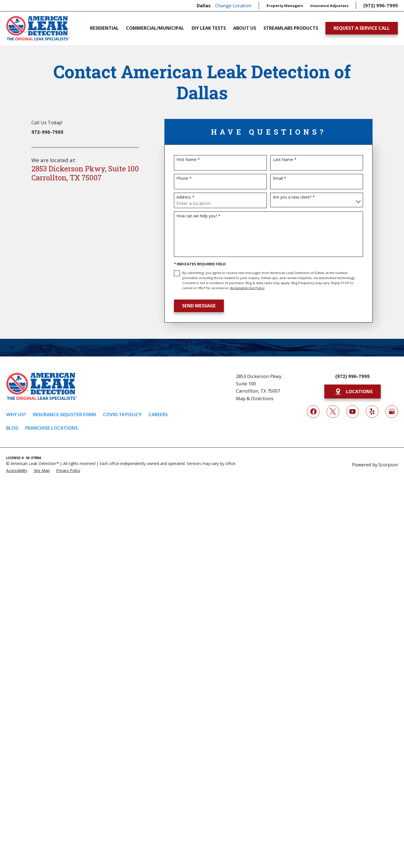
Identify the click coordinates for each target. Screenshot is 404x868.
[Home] (38, 28)
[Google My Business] (392, 412)
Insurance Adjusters (329, 6)
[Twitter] (333, 412)
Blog (12, 428)
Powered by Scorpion (375, 465)
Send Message (199, 306)
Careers (158, 414)
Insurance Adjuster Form (64, 414)
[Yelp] (372, 412)
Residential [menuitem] (104, 28)
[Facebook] (313, 412)
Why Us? (16, 414)
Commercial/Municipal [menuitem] (155, 28)
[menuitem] (17, 470)
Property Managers (285, 6)
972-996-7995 (47, 132)
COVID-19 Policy (122, 414)
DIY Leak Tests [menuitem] (209, 28)
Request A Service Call (362, 28)
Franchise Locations (51, 428)
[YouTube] (353, 412)
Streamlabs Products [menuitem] (291, 28)
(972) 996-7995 (381, 5)
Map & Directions (255, 398)
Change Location (233, 5)
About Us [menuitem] (245, 28)
